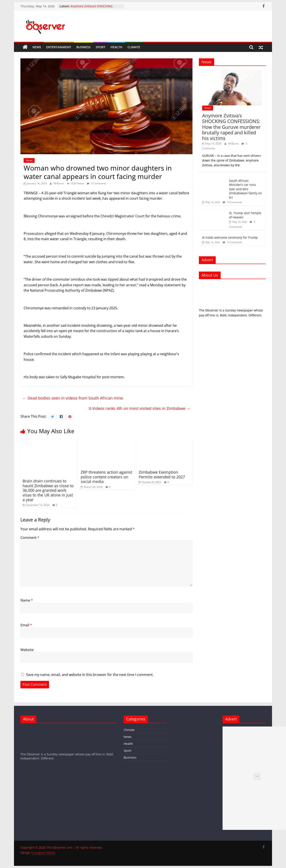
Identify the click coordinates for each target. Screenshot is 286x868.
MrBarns (59, 183)
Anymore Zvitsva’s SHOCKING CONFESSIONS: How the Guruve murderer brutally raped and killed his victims (231, 127)
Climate (134, 47)
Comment (30, 538)
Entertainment (59, 47)
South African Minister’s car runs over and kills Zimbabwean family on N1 (245, 189)
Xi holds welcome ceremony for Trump (230, 237)
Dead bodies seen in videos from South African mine (73, 398)
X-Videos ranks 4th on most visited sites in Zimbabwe (140, 408)
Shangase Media (43, 853)
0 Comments (97, 183)
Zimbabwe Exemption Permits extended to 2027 (162, 474)
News (37, 47)
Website (27, 650)
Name (27, 600)
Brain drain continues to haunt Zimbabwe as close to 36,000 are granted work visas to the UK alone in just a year (48, 490)
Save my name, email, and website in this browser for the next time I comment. (90, 675)
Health (116, 47)
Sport (101, 47)
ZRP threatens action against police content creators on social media (106, 477)
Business (83, 47)
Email (26, 625)
